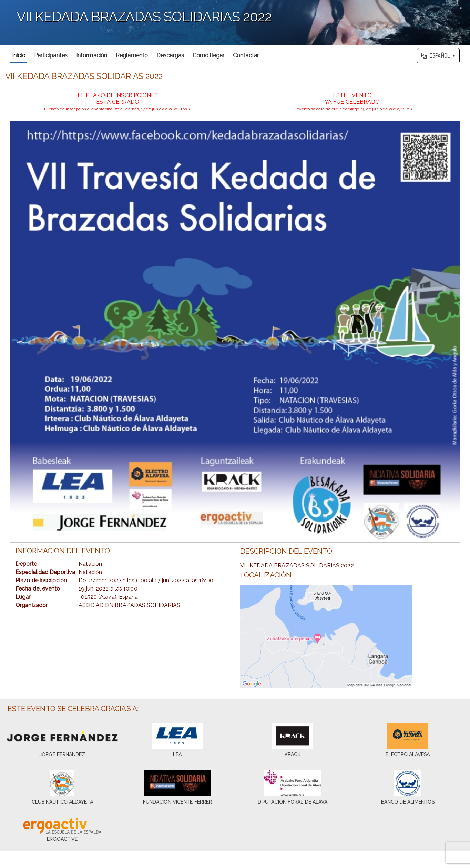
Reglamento (132, 55)
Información (92, 55)
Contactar (246, 55)
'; (235, 22)
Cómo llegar (208, 55)
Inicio (19, 55)
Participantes (51, 55)
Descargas (170, 55)
